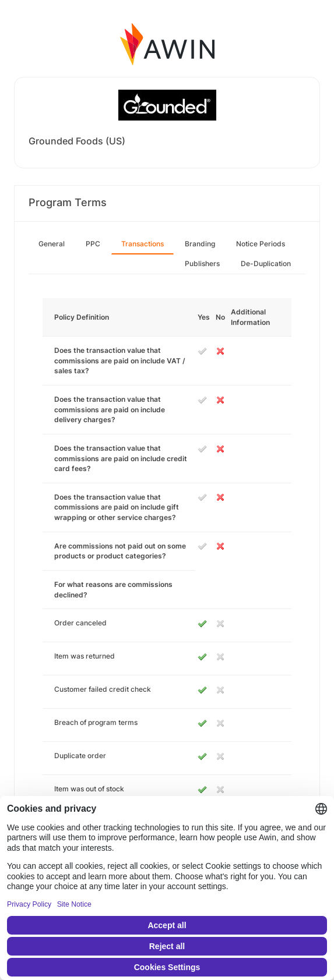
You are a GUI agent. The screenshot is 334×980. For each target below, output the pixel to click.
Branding (200, 244)
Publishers (202, 263)
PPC (93, 244)
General (52, 244)
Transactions (143, 244)
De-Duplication (266, 263)
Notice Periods (261, 244)
